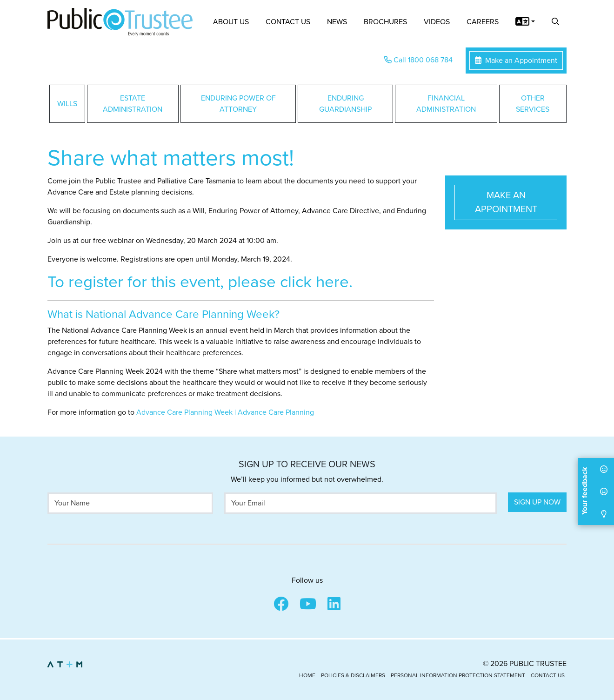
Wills (67, 104)
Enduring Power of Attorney (238, 104)
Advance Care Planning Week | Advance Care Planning (225, 412)
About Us (231, 22)
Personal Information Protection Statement (458, 675)
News (337, 22)
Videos (437, 22)
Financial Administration (446, 104)
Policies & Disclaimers (353, 675)
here (332, 282)
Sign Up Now (537, 502)
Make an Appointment (516, 61)
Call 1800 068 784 (418, 60)
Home (307, 675)
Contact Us (288, 22)
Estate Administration (133, 104)
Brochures (385, 22)
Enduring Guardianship (345, 104)
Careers (483, 22)
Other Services (533, 104)
